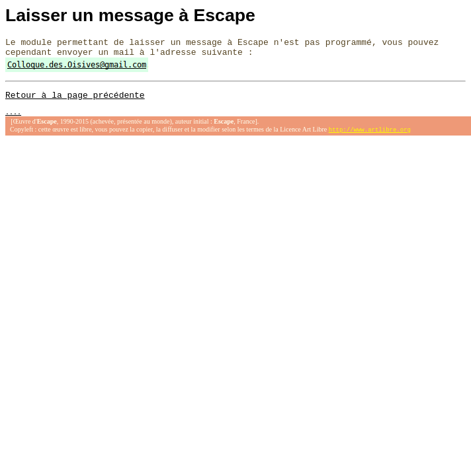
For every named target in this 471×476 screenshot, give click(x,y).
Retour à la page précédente (75, 100)
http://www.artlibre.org (370, 137)
